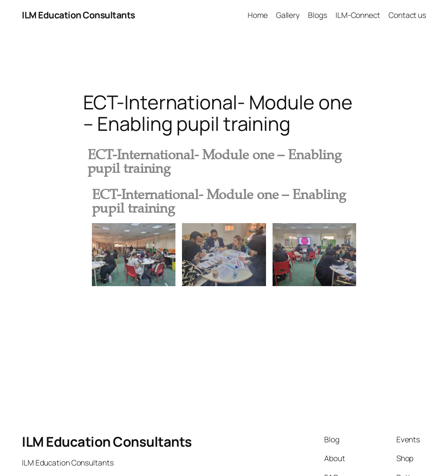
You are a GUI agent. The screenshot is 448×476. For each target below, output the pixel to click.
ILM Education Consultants (79, 15)
